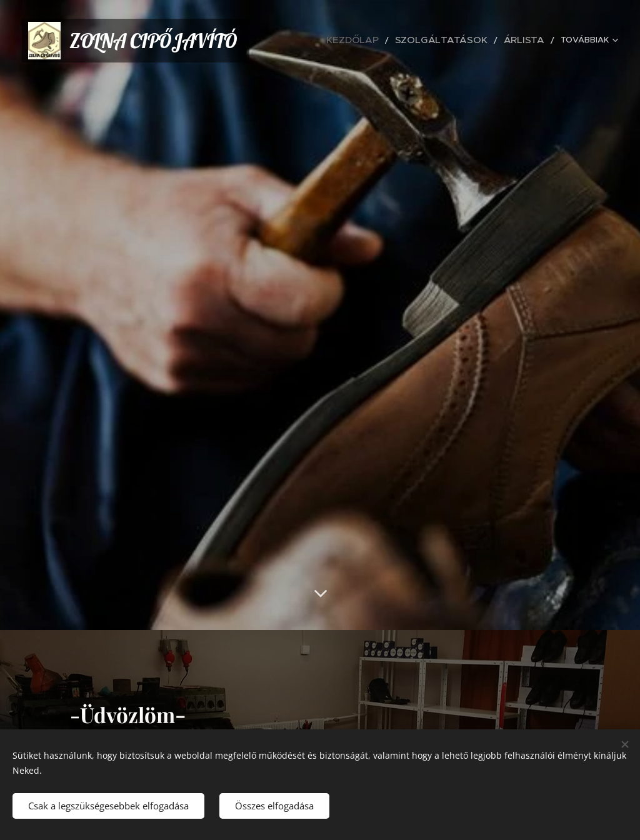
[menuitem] (388, 41)
